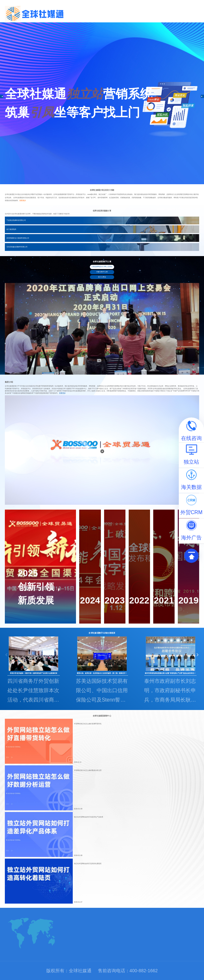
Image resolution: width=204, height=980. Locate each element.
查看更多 (23, 201)
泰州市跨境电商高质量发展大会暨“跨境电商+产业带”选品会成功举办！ (170, 673)
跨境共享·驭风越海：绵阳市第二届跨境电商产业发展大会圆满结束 (34, 673)
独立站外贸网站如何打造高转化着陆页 (88, 864)
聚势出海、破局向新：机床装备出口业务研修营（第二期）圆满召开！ (102, 673)
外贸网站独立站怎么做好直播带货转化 (88, 724)
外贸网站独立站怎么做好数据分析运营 (88, 770)
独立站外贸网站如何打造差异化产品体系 (89, 817)
